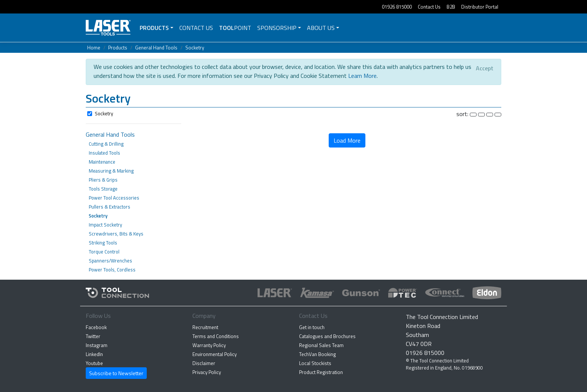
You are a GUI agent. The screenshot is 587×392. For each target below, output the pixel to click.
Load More (347, 140)
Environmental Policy (215, 354)
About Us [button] (321, 28)
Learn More (362, 76)
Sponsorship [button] (277, 28)
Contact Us (429, 7)
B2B (451, 7)
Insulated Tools (104, 153)
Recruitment (205, 327)
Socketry (195, 48)
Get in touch (312, 327)
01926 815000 (397, 7)
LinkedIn (94, 354)
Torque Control (104, 252)
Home (94, 48)
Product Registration (321, 372)
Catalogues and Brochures (327, 336)
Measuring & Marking (111, 171)
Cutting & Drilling (106, 144)
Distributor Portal (480, 7)
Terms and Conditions (216, 336)
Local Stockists (315, 363)
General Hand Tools (156, 48)
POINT (235, 28)
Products (154, 28)
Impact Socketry (105, 225)
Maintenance (102, 162)
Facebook (96, 327)
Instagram (97, 345)
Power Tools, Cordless (112, 270)
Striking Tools (103, 243)
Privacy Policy (207, 372)
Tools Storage (103, 189)
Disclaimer (204, 363)
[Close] (485, 68)
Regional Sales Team (321, 345)
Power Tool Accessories (114, 198)
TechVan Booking (317, 354)
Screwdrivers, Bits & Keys (116, 234)
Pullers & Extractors (110, 207)
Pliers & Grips (103, 180)
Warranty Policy (209, 345)
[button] (293, 99)
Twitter (93, 336)
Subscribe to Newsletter (116, 373)
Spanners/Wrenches (110, 261)
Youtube (94, 363)
